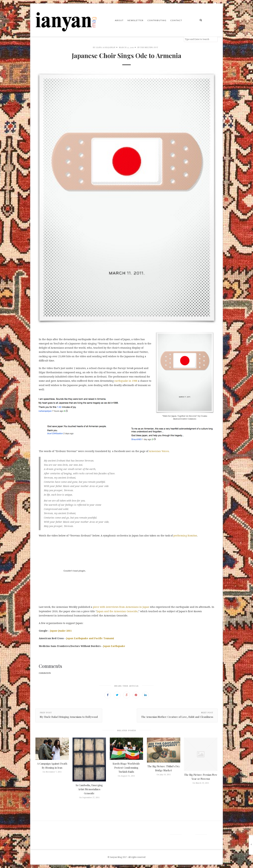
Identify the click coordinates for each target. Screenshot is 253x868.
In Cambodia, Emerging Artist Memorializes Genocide (89, 789)
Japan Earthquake (114, 646)
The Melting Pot (149, 47)
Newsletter (136, 20)
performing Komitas (185, 536)
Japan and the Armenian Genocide (117, 611)
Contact (176, 20)
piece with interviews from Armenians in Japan (121, 607)
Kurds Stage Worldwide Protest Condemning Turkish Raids (126, 768)
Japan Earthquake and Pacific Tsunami (90, 638)
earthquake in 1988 (126, 381)
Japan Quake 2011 (61, 631)
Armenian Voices (159, 451)
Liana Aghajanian (106, 47)
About (119, 20)
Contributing (157, 20)
